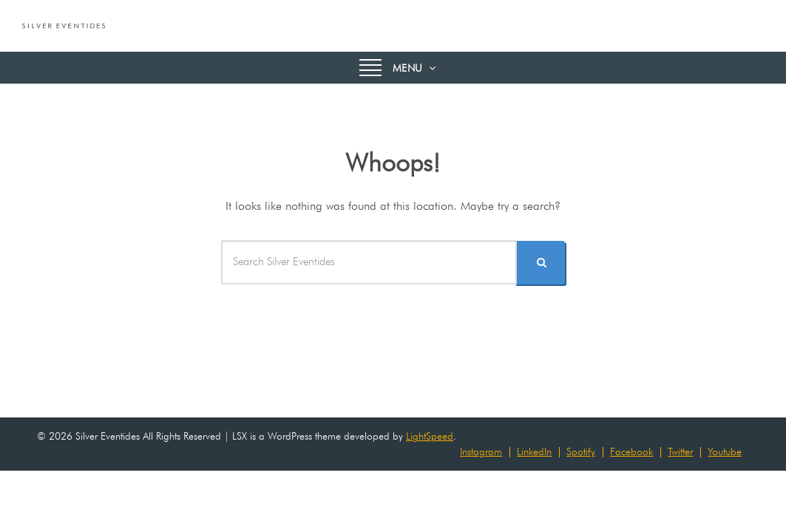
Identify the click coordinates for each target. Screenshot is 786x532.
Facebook (631, 451)
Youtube (725, 451)
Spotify (581, 451)
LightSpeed (430, 436)
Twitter (680, 451)
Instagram (481, 451)
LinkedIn (534, 451)
